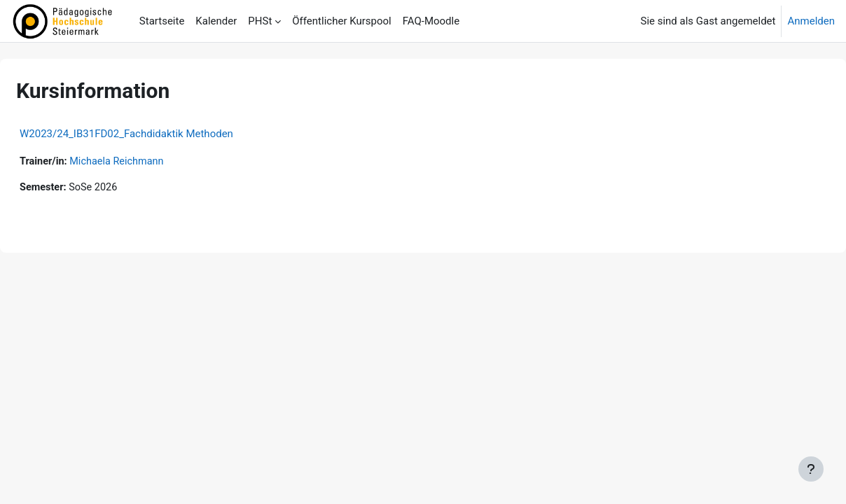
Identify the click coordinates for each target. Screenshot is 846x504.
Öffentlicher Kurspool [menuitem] (341, 21)
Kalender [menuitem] (216, 21)
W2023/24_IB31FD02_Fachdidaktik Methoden (160, 134)
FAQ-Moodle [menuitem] (431, 21)
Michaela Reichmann (154, 162)
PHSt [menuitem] (260, 21)
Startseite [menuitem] (162, 21)
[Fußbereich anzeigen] (811, 469)
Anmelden (811, 21)
